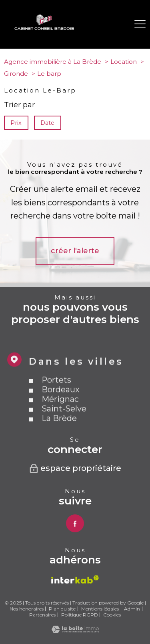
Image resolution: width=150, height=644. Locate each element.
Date (48, 123)
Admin (132, 609)
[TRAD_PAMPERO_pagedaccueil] (44, 28)
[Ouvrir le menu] (140, 24)
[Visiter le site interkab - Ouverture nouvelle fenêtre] (75, 580)
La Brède (59, 431)
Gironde (16, 74)
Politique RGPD (80, 615)
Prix (16, 123)
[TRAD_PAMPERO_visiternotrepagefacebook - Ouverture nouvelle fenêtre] (75, 523)
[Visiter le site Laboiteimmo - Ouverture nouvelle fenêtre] (75, 630)
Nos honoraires (27, 609)
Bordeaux (61, 402)
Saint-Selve (64, 421)
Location (124, 62)
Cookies (112, 615)
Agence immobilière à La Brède (53, 62)
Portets (56, 392)
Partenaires (42, 615)
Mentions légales (100, 609)
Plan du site (62, 609)
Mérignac (60, 412)
